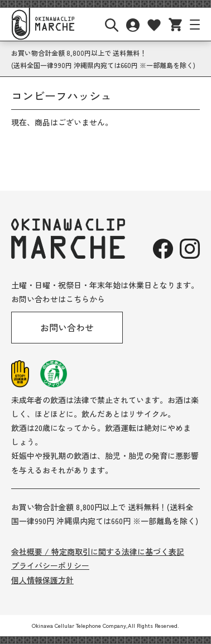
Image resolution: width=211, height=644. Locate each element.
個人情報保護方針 (42, 580)
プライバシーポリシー (50, 565)
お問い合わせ (67, 327)
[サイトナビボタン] (195, 25)
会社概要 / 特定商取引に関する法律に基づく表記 (98, 551)
